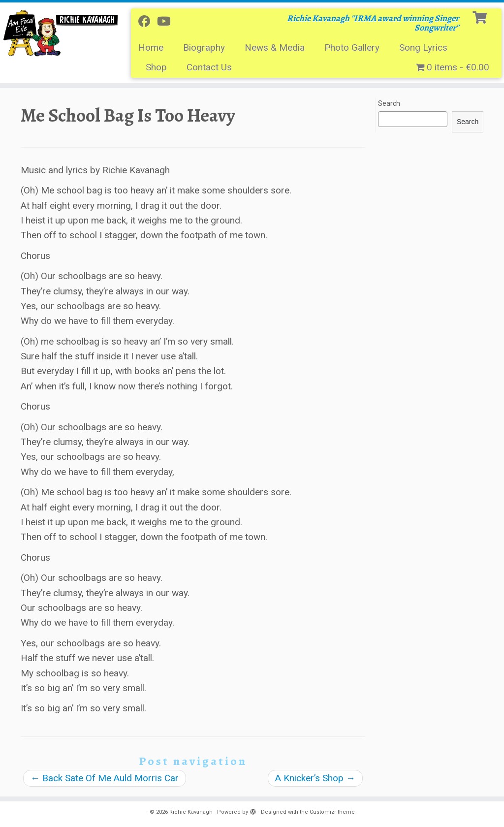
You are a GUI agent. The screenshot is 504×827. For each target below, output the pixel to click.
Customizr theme (332, 812)
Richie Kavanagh (191, 812)
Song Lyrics (423, 48)
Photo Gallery (352, 48)
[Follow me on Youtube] (167, 21)
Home (151, 48)
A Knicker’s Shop (315, 778)
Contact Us (209, 67)
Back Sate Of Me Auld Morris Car (105, 778)
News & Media (275, 48)
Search (389, 103)
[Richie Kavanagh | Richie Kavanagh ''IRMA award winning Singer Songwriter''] (59, 32)
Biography (204, 48)
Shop (156, 67)
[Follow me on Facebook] (148, 21)
